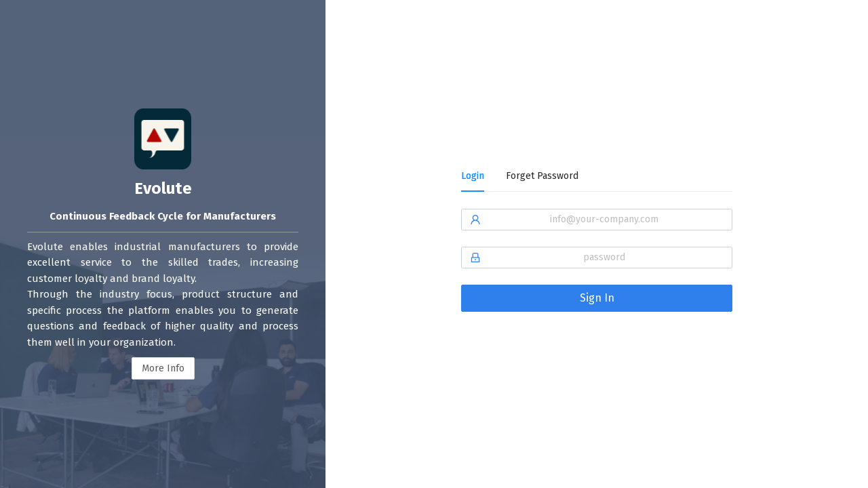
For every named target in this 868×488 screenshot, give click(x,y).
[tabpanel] (597, 268)
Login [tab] (473, 176)
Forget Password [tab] (542, 176)
